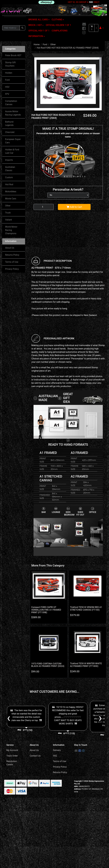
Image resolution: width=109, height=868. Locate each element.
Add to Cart (74, 207)
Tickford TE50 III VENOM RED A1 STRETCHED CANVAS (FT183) (86, 608)
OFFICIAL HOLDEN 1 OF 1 (58, 25)
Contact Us (35, 756)
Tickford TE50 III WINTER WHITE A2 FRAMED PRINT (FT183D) (86, 665)
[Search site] (22, 28)
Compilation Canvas (11, 103)
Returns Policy (12, 255)
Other (8, 206)
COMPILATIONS (60, 31)
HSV (7, 87)
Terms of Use (12, 262)
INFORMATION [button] (36, 36)
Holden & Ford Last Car (12, 151)
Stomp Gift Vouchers (10, 64)
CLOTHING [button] (57, 20)
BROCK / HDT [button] (35, 25)
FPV (7, 94)
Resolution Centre (12, 763)
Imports (9, 160)
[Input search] (11, 28)
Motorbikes (11, 192)
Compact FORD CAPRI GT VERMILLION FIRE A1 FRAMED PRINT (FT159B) (46, 610)
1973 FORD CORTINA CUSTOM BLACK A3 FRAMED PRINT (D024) (48, 665)
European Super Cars (13, 141)
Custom (9, 177)
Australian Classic (10, 169)
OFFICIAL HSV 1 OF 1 (39, 31)
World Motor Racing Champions (11, 230)
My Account (12, 750)
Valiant (9, 220)
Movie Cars (11, 199)
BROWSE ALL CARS (38, 20)
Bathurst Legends (9, 123)
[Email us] (84, 24)
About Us (10, 248)
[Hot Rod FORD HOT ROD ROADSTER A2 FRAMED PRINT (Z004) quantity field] (44, 207)
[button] (102, 28)
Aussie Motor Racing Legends (13, 113)
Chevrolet (10, 132)
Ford (7, 80)
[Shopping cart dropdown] (96, 28)
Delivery (57, 750)
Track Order (12, 756)
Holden (9, 73)
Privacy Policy (12, 269)
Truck (8, 213)
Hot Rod (9, 184)
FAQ (55, 756)
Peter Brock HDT (13, 55)
